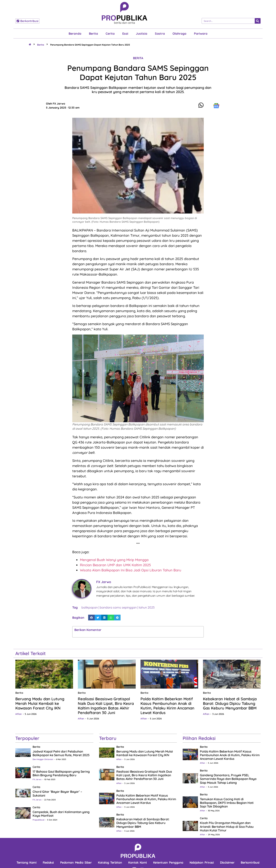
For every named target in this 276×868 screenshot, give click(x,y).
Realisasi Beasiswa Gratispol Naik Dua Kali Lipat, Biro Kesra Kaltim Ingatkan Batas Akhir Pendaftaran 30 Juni (106, 706)
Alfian (18, 714)
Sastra (160, 34)
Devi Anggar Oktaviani (43, 759)
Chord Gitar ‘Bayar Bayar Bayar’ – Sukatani (57, 793)
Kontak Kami (138, 862)
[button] (91, 618)
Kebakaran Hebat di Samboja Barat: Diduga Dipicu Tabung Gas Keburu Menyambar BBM (230, 703)
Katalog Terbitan (110, 862)
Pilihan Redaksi (199, 738)
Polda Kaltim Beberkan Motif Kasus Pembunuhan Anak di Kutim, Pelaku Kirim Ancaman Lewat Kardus (167, 706)
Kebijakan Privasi (202, 862)
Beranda (75, 34)
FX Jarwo (37, 779)
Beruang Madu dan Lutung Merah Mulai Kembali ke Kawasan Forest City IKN (40, 703)
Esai (125, 34)
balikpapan (90, 607)
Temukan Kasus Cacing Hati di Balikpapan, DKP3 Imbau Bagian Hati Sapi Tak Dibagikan (227, 803)
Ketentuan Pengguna (168, 862)
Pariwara (201, 34)
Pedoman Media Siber (76, 862)
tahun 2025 (147, 607)
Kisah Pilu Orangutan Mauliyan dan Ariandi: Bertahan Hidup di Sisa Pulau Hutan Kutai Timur (227, 826)
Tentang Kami (26, 862)
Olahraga (179, 34)
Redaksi (48, 862)
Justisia (142, 34)
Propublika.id (38, 820)
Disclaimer (227, 862)
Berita (93, 34)
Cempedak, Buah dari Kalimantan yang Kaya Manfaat (61, 814)
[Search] (258, 21)
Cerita (110, 34)
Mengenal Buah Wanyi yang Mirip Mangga (114, 560)
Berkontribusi (250, 862)
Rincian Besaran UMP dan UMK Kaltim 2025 (115, 565)
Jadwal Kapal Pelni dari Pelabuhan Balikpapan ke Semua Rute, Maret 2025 (61, 753)
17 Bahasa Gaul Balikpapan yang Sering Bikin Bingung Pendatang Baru (61, 773)
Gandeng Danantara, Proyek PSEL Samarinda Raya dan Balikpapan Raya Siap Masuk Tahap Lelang (228, 779)
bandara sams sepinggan (118, 607)
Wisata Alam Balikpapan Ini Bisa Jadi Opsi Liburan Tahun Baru (131, 570)
